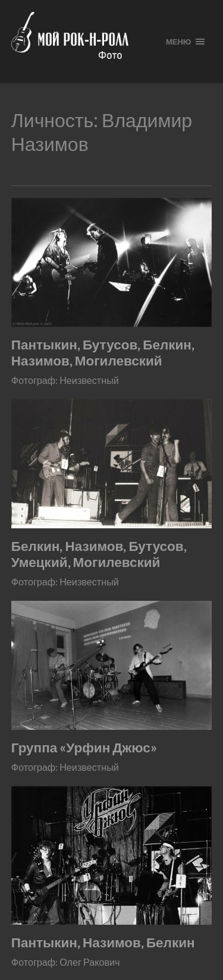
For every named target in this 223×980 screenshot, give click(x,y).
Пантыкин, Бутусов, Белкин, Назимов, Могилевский (103, 352)
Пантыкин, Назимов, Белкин (103, 942)
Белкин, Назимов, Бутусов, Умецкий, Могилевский (99, 554)
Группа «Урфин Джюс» (84, 747)
